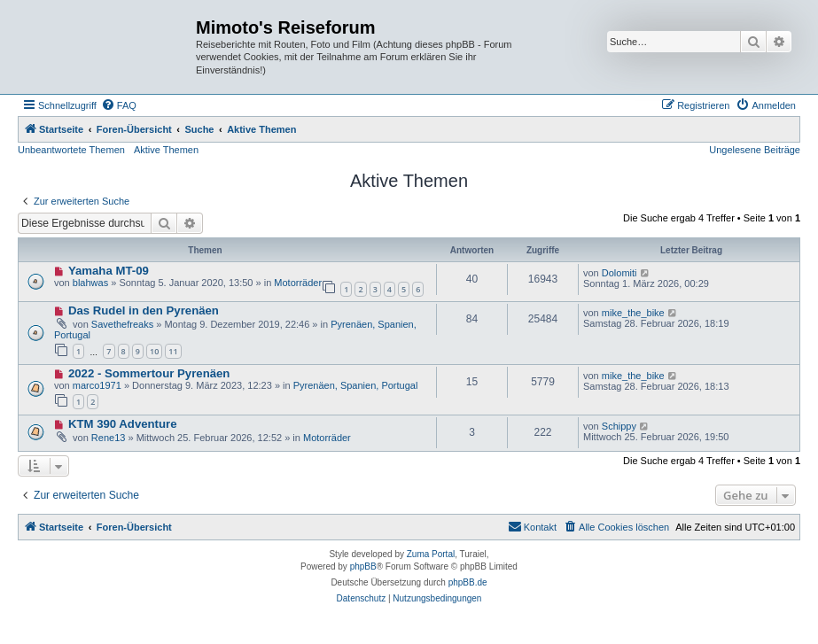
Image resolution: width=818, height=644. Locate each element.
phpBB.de (468, 582)
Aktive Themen (166, 150)
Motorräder (298, 283)
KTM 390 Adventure (123, 424)
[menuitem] (119, 105)
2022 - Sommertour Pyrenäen (149, 373)
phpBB (363, 566)
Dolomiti (619, 273)
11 (173, 351)
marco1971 (97, 385)
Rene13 (109, 438)
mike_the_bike (633, 313)
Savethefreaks (122, 324)
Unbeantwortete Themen (71, 150)
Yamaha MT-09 (109, 271)
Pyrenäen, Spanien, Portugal (356, 385)
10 (154, 351)
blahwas (90, 283)
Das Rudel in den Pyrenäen (144, 310)
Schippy (619, 426)
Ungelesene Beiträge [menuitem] (755, 150)
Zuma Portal (431, 554)
